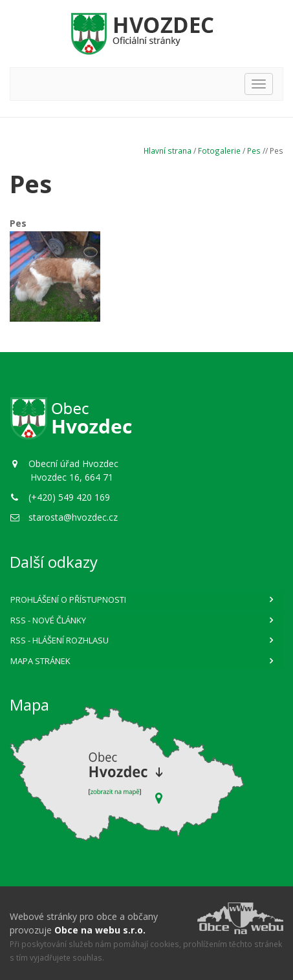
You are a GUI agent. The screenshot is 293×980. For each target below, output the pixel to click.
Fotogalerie (219, 151)
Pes (254, 151)
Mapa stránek (40, 661)
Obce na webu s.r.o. (100, 930)
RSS (48, 620)
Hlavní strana (168, 151)
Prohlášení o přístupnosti (68, 599)
